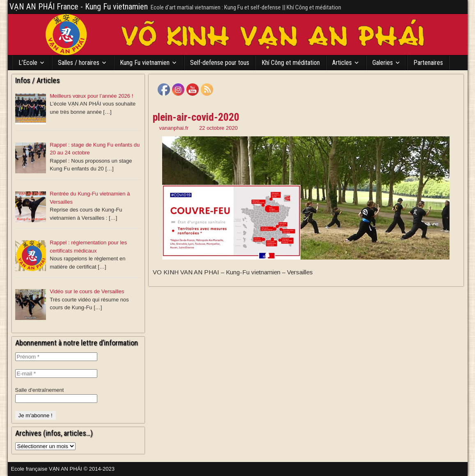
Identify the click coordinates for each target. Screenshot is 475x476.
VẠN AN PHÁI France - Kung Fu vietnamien (79, 7)
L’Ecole (28, 63)
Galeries (383, 63)
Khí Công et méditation (291, 63)
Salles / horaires (79, 63)
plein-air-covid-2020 (196, 117)
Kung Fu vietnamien (145, 63)
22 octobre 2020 (218, 128)
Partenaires (428, 63)
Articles (342, 63)
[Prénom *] (56, 357)
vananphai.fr (174, 128)
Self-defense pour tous (220, 63)
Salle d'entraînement (40, 390)
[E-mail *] (56, 374)
